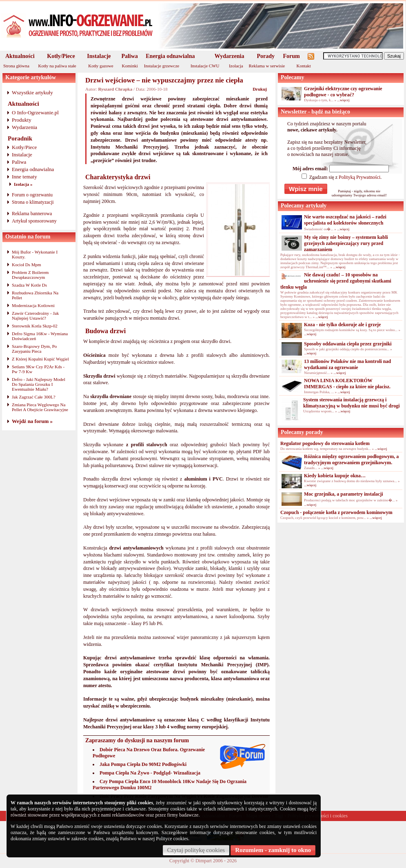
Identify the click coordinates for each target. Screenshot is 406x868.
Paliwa (129, 56)
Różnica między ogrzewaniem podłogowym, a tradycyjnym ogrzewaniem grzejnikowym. (351, 460)
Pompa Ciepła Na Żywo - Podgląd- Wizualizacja (150, 773)
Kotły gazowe (101, 66)
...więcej (343, 100)
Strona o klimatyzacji (33, 202)
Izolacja (236, 66)
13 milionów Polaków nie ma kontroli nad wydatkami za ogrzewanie (347, 364)
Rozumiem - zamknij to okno (273, 850)
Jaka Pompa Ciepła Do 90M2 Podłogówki (143, 764)
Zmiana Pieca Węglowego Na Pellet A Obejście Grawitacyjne (40, 407)
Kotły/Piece (61, 56)
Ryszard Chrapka (115, 89)
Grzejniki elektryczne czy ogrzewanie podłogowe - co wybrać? (343, 92)
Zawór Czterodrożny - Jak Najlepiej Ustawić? (35, 316)
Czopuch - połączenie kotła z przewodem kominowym (336, 512)
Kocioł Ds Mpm (27, 265)
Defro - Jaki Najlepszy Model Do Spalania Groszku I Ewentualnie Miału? (39, 384)
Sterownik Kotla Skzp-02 (35, 326)
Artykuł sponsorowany (34, 221)
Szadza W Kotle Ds (29, 285)
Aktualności (20, 56)
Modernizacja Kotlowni (33, 305)
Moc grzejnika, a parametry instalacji (344, 494)
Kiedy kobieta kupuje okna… (335, 476)
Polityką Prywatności (359, 177)
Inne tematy (24, 177)
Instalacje (99, 56)
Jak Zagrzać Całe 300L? (34, 397)
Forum (292, 56)
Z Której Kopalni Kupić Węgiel (40, 359)
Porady (266, 56)
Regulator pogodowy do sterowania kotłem (325, 443)
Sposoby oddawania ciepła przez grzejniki (348, 344)
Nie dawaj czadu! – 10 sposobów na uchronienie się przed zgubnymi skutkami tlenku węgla (336, 281)
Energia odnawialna (170, 56)
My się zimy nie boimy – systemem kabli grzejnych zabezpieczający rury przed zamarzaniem (346, 243)
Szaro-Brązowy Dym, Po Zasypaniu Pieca (34, 349)
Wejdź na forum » (32, 421)
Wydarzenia (230, 56)
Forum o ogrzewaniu (32, 195)
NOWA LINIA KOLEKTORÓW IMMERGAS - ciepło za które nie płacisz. (347, 384)
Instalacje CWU (205, 66)
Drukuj (260, 89)
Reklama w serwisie (267, 66)
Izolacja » (23, 184)
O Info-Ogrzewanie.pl (35, 112)
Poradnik (20, 138)
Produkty (22, 120)
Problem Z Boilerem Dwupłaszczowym (30, 275)
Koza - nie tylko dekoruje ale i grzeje (342, 325)
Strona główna (16, 66)
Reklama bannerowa (32, 214)
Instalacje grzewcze (162, 66)
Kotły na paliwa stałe (57, 66)
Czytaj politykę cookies (196, 850)
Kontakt (303, 66)
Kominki (130, 66)
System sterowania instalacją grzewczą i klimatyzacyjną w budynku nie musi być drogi (352, 403)
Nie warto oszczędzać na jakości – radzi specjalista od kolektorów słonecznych (345, 220)
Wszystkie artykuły (32, 92)
